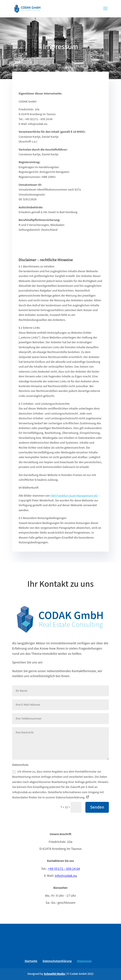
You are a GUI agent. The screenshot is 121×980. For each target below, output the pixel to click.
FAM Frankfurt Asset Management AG (74, 496)
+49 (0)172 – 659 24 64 (64, 869)
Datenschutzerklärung (57, 961)
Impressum (84, 961)
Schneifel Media (54, 974)
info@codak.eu (66, 876)
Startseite (31, 961)
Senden (97, 807)
